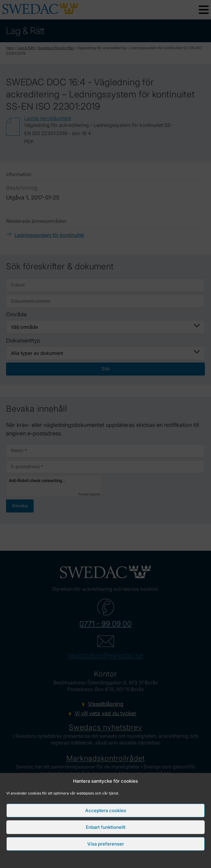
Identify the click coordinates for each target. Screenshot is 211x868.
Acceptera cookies (106, 810)
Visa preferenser (106, 844)
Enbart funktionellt (106, 827)
